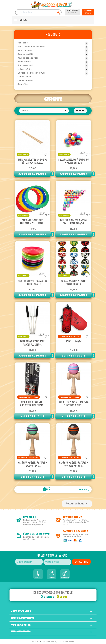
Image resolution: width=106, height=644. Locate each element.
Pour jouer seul (25, 65)
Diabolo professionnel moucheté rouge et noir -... (32, 404)
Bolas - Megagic (74, 342)
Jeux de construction (28, 58)
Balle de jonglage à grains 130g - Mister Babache (74, 222)
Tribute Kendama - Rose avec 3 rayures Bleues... (74, 404)
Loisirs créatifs (25, 69)
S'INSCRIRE (81, 562)
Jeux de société (25, 54)
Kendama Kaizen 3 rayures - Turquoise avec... (32, 464)
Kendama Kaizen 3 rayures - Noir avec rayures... (74, 464)
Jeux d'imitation (25, 50)
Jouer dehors (24, 62)
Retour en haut (77, 504)
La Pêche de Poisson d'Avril (31, 73)
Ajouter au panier (32, 174)
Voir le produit (74, 356)
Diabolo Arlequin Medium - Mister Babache (74, 283)
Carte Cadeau (24, 77)
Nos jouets (53, 34)
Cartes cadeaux (25, 80)
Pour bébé (23, 43)
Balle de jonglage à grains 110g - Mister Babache (74, 161)
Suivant (85, 490)
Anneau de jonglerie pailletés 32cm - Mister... (32, 222)
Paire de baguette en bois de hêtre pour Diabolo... (32, 161)
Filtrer (80, 111)
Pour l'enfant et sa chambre (31, 47)
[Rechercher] (38, 12)
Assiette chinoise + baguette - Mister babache (33, 283)
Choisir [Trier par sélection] (44, 111)
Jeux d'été (23, 84)
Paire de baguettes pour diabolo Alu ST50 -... (32, 343)
